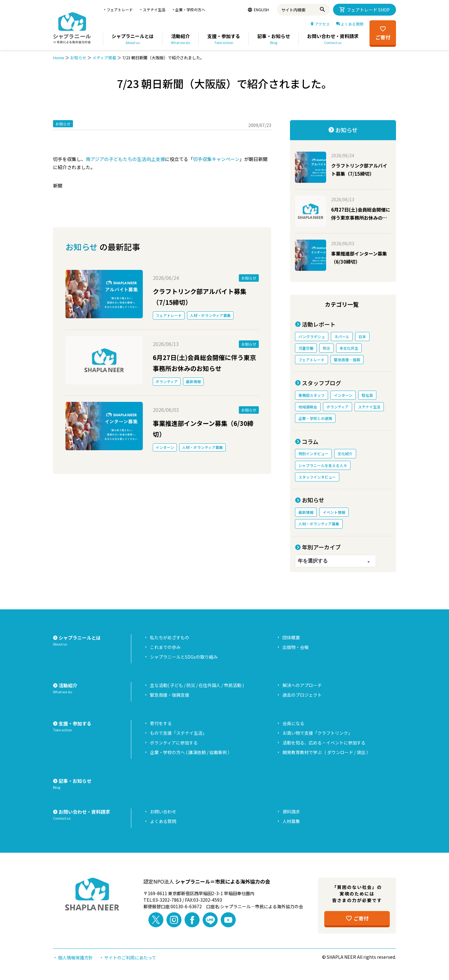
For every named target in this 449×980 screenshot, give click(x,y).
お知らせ (78, 58)
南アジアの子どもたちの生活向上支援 (125, 159)
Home (59, 58)
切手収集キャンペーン (216, 159)
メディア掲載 (104, 58)
